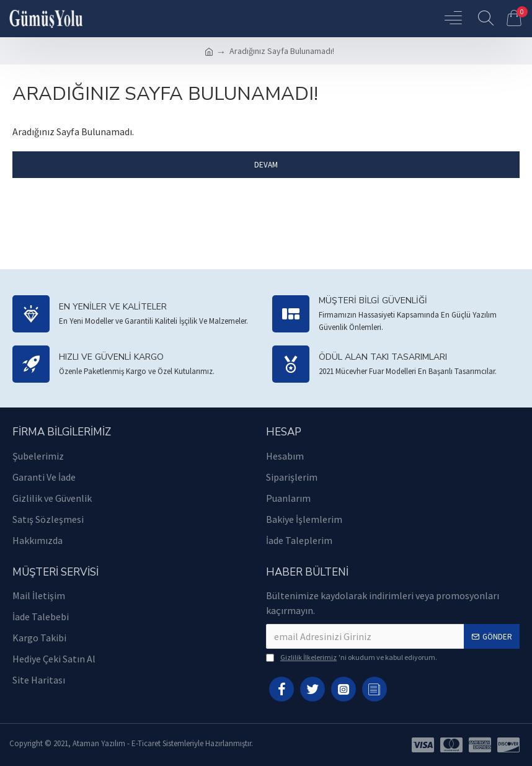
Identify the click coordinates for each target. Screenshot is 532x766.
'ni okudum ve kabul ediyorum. (352, 657)
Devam (266, 165)
